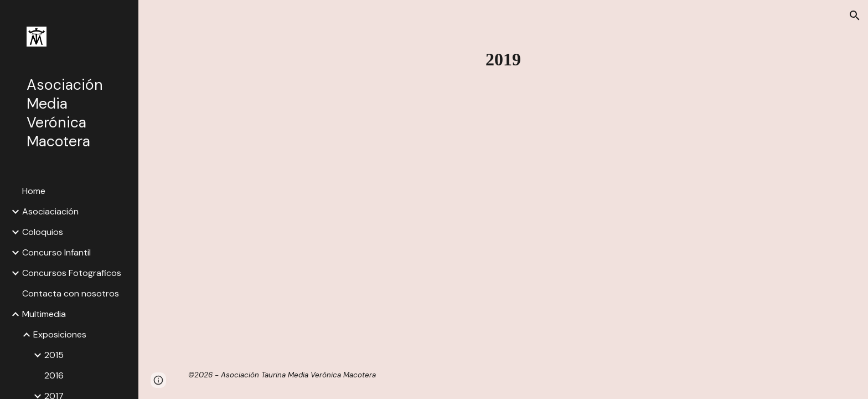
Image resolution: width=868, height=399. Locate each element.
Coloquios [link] (43, 232)
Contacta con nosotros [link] (71, 293)
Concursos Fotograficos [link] (72, 273)
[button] (855, 16)
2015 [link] (54, 355)
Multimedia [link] (44, 314)
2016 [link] (54, 375)
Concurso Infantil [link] (56, 252)
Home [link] (34, 191)
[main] (503, 59)
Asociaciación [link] (50, 211)
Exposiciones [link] (60, 334)
